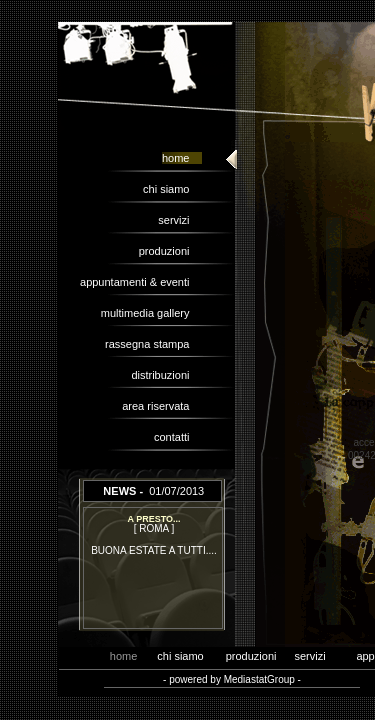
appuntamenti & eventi (141, 282)
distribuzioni (166, 375)
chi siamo (172, 189)
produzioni (170, 251)
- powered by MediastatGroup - (232, 679)
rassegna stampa (153, 344)
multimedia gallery (151, 313)
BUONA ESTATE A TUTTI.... (154, 550)
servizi (179, 220)
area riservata (161, 406)
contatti (178, 437)
